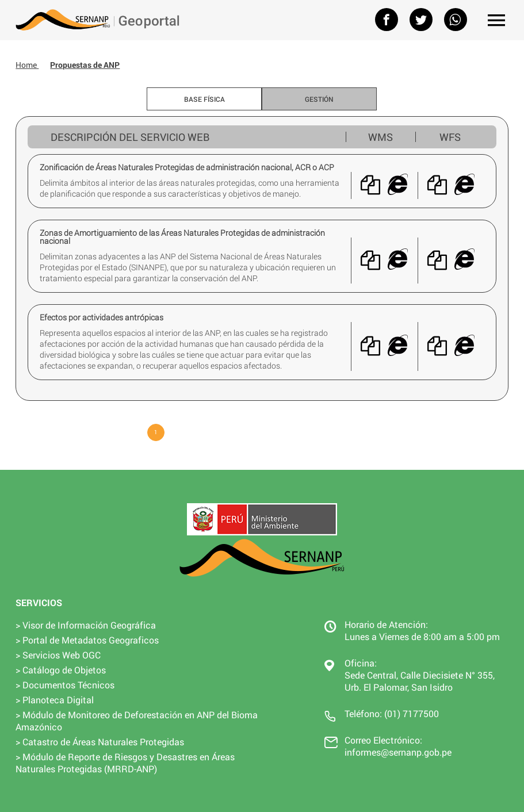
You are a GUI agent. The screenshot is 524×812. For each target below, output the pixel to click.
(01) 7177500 (412, 713)
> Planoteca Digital (55, 700)
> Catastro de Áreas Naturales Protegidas (100, 742)
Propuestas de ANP (85, 65)
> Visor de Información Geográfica (86, 625)
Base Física (204, 99)
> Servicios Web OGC (58, 655)
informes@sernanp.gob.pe (398, 752)
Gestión (319, 99)
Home (27, 65)
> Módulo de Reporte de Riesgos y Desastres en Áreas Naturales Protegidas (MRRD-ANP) (125, 763)
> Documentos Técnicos (65, 685)
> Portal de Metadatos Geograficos (87, 640)
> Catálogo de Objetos (61, 670)
